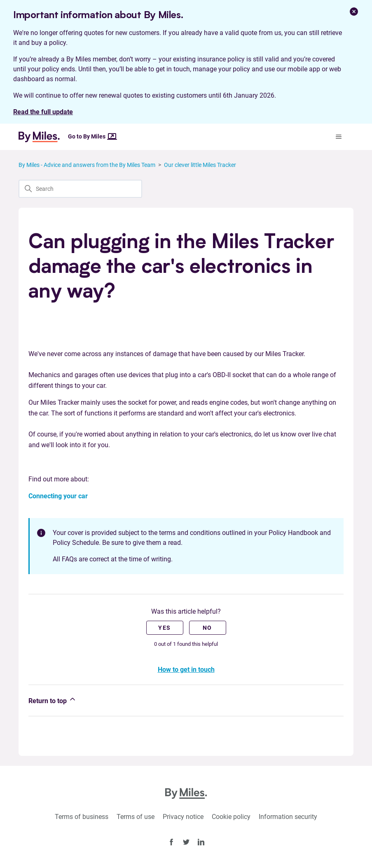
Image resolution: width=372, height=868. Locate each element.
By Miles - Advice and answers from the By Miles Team (87, 165)
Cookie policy (231, 817)
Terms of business (82, 817)
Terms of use (136, 817)
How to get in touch (186, 670)
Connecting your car (58, 496)
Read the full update (43, 112)
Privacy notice (183, 817)
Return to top (53, 700)
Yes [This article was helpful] (164, 628)
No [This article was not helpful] (207, 628)
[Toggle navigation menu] (339, 137)
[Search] (80, 189)
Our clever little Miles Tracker (200, 165)
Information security (288, 817)
